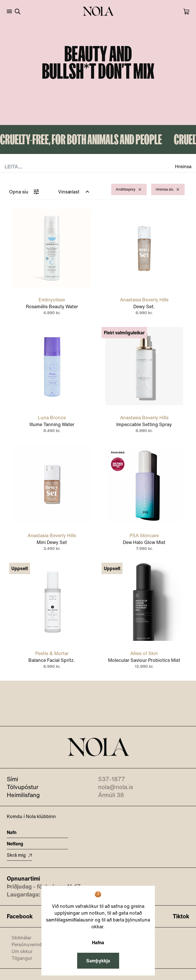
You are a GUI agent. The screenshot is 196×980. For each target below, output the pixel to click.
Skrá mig (19, 855)
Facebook (20, 916)
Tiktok (181, 916)
